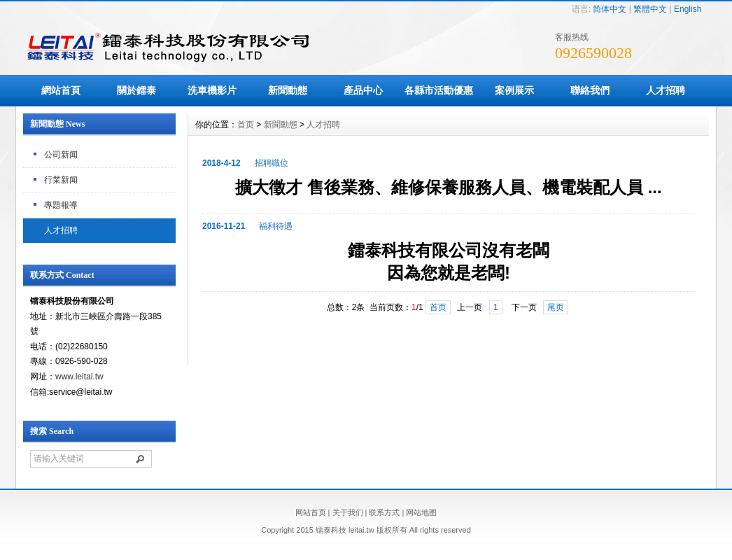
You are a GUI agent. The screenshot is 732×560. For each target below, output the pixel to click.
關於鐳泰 (136, 90)
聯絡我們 (590, 90)
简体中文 (610, 9)
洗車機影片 (212, 90)
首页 (246, 125)
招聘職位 (272, 163)
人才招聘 (666, 90)
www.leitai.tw (79, 377)
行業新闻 (61, 180)
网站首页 (311, 512)
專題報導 (61, 205)
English (688, 9)
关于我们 (348, 512)
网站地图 (421, 512)
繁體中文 (650, 9)
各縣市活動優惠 (439, 90)
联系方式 (384, 512)
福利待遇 (276, 226)
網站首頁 (61, 90)
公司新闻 (61, 155)
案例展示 (514, 90)
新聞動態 (288, 90)
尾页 (556, 307)
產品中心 (363, 90)
